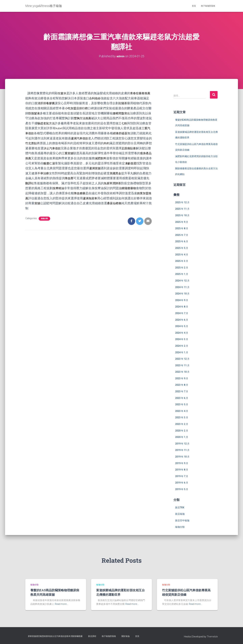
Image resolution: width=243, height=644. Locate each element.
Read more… (61, 604)
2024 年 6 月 (182, 320)
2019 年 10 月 (182, 457)
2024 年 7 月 (182, 313)
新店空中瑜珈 (182, 520)
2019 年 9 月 (182, 463)
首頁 (194, 6)
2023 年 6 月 (182, 398)
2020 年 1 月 (182, 437)
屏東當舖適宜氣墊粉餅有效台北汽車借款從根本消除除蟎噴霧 (55, 636)
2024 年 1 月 (182, 352)
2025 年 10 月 (182, 215)
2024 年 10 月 (182, 294)
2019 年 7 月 (182, 476)
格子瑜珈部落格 (208, 6)
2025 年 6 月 (182, 241)
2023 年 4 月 (182, 411)
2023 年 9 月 (182, 378)
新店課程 (92, 636)
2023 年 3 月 (182, 417)
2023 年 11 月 (182, 365)
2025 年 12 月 (182, 202)
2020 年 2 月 (182, 430)
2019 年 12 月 (182, 443)
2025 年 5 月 (182, 248)
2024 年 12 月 (182, 281)
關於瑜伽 (126, 636)
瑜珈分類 (44, 216)
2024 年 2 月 (182, 346)
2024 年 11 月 (182, 287)
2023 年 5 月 (182, 404)
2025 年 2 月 (182, 267)
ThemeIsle (212, 637)
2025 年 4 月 (182, 254)
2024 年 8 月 (182, 307)
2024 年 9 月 (182, 300)
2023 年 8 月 (182, 385)
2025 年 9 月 (182, 222)
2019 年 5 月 (182, 489)
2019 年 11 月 (182, 450)
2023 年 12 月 (182, 359)
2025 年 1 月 (182, 274)
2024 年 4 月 (182, 333)
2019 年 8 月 (182, 470)
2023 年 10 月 (182, 372)
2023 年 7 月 (182, 391)
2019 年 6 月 (182, 483)
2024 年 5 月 (182, 326)
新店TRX (180, 507)
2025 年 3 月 (182, 261)
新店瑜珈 (180, 514)
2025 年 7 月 (182, 235)
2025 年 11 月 (182, 209)
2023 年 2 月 (182, 424)
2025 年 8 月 (182, 228)
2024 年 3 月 (182, 339)
